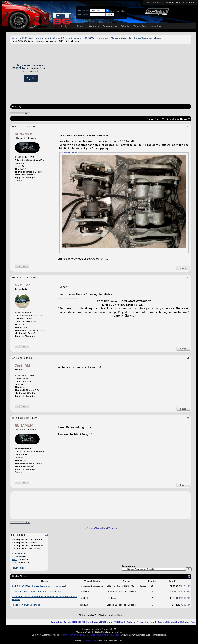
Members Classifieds (121, 38)
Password (83, 15)
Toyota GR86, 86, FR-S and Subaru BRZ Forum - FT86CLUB (94, 622)
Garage (94, 26)
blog (171, 3)
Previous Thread (94, 528)
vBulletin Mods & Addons (108, 635)
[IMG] (14, 560)
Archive (131, 622)
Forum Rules (18, 568)
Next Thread (109, 528)
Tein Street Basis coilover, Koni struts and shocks (36, 591)
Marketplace (103, 38)
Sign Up (31, 78)
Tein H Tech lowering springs (26, 605)
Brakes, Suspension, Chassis (147, 38)
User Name (84, 11)
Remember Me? (116, 11)
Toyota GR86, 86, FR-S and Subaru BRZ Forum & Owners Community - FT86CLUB (55, 38)
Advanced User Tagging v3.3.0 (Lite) (78, 635)
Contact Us (56, 622)
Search (156, 26)
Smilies (15, 557)
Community (110, 26)
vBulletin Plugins (91, 641)
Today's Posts (141, 26)
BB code (16, 554)
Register (81, 26)
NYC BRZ (22, 285)
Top (193, 622)
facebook (190, 3)
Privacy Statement (146, 622)
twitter (178, 3)
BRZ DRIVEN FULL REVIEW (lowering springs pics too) (39, 586)
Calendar (125, 26)
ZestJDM (22, 366)
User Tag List (18, 107)
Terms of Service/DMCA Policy (174, 622)
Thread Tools (154, 119)
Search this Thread (177, 119)
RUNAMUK (24, 134)
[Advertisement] (122, 73)
